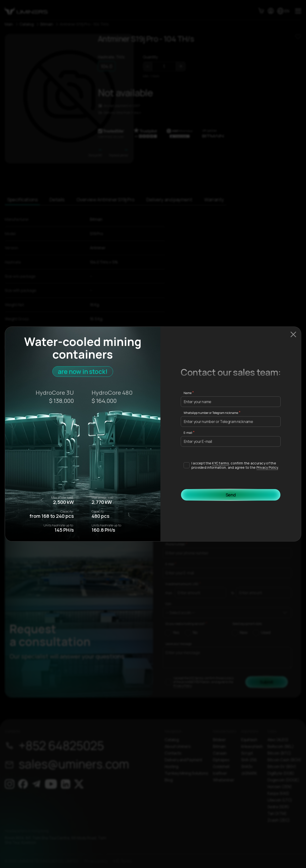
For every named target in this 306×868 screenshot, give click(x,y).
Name (188, 393)
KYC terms (221, 463)
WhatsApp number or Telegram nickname (211, 413)
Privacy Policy (267, 467)
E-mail (188, 433)
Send (231, 495)
